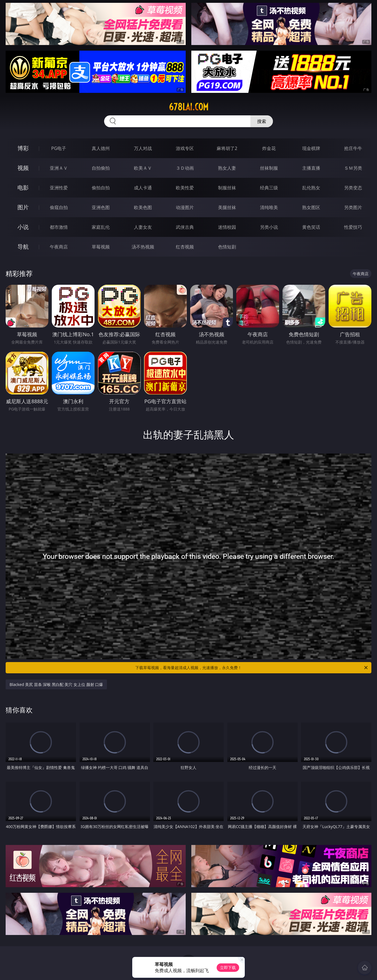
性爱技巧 (353, 227)
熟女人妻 (227, 168)
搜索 (262, 121)
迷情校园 (227, 227)
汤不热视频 (143, 247)
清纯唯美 (269, 207)
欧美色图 (143, 207)
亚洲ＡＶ (59, 168)
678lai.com (189, 107)
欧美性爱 (185, 188)
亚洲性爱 (59, 188)
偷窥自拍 (59, 207)
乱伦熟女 (311, 188)
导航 (23, 247)
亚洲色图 (101, 207)
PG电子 (59, 148)
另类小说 (269, 227)
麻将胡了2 (227, 148)
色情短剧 (227, 247)
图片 (23, 207)
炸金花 (269, 148)
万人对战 (143, 148)
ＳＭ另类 (353, 168)
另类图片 (353, 207)
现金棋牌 (311, 148)
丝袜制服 (269, 168)
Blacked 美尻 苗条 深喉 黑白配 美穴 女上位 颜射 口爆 (56, 684)
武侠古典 (185, 227)
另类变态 (353, 188)
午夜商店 (59, 247)
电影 (23, 188)
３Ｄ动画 (185, 168)
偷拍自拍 (101, 188)
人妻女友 (143, 227)
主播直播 (311, 168)
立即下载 (228, 967)
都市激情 (59, 227)
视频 (23, 168)
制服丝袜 (227, 188)
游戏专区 (185, 148)
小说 (23, 227)
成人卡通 (143, 188)
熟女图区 (311, 207)
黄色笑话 (311, 227)
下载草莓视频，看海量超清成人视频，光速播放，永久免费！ (252, 668)
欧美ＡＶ (143, 168)
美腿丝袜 (227, 207)
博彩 (23, 148)
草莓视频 (101, 247)
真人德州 (101, 148)
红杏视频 (185, 247)
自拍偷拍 (101, 168)
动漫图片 (185, 207)
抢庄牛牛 (353, 148)
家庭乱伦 (101, 227)
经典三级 (269, 188)
